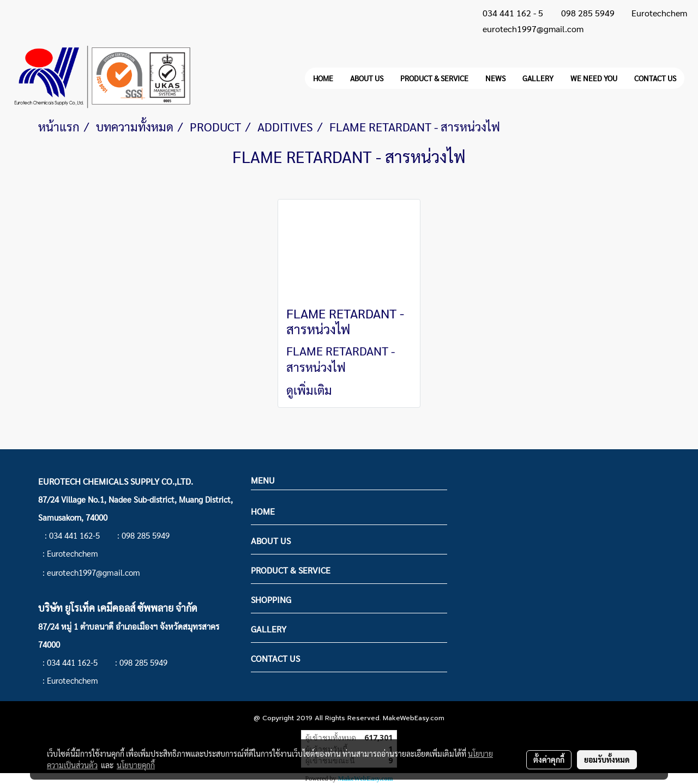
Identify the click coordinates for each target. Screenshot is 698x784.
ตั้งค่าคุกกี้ (549, 759)
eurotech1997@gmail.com (533, 29)
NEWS (495, 78)
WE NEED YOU (594, 78)
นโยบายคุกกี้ (136, 765)
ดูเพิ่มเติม (311, 390)
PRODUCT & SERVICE (434, 78)
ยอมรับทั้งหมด (607, 759)
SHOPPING (271, 599)
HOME (323, 78)
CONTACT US (655, 78)
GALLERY (538, 78)
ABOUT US (367, 78)
